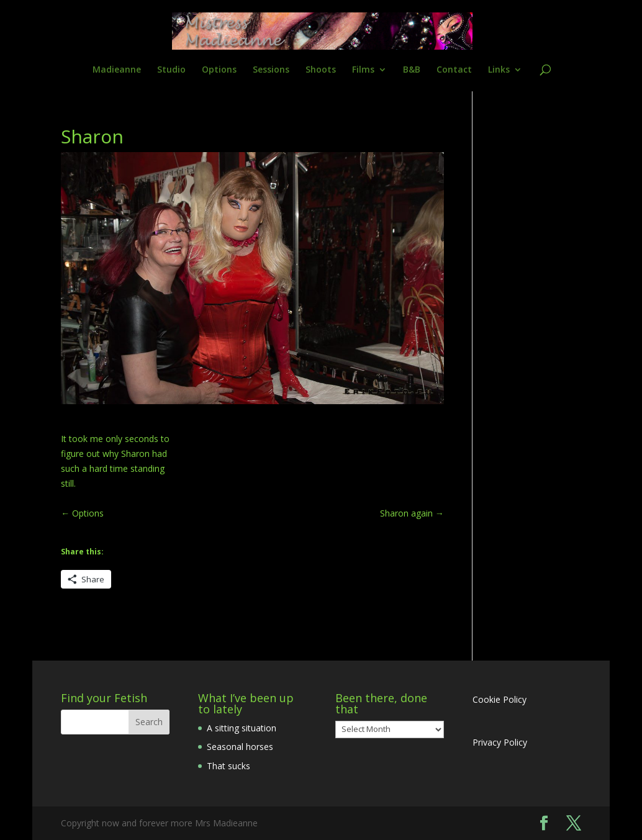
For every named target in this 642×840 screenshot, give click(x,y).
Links (499, 70)
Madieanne (117, 70)
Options (219, 70)
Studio (171, 70)
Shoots (321, 70)
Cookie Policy (500, 699)
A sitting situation (242, 728)
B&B (412, 70)
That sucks (228, 766)
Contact (454, 70)
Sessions (271, 70)
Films (363, 70)
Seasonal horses (240, 747)
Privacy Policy (500, 742)
